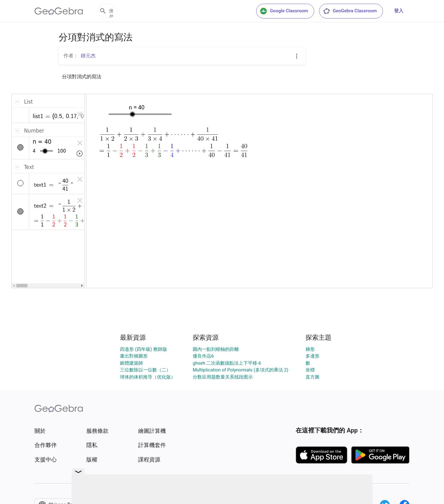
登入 (399, 11)
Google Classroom (284, 11)
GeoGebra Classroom (350, 11)
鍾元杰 (88, 56)
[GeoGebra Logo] (59, 11)
